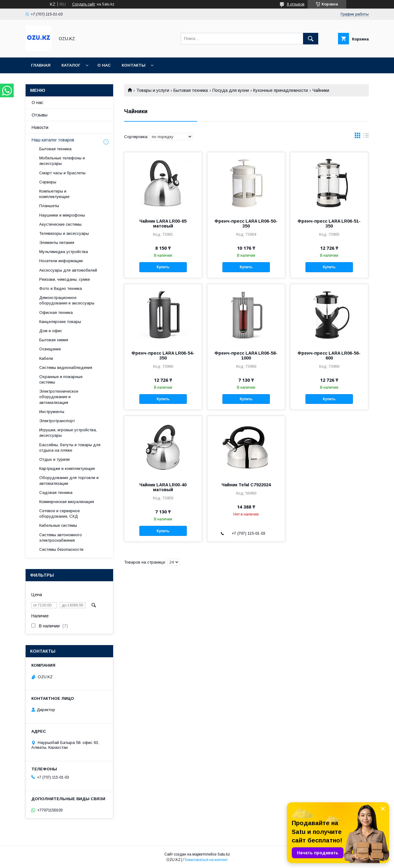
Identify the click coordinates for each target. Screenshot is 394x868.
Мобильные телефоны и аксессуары (62, 161)
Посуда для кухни (231, 90)
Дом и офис (51, 331)
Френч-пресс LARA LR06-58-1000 (246, 356)
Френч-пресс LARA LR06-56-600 (329, 356)
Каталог (71, 65)
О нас (104, 65)
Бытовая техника (191, 90)
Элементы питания (57, 243)
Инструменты (52, 412)
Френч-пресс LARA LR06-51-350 (329, 224)
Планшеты (49, 206)
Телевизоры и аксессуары (64, 233)
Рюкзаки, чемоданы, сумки (65, 279)
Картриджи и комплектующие (67, 469)
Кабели (46, 358)
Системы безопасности (61, 549)
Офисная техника (56, 312)
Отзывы (40, 115)
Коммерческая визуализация (67, 502)
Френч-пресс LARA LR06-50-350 (246, 224)
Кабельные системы (58, 525)
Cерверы (48, 182)
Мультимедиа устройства (64, 252)
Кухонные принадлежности (281, 90)
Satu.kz (224, 854)
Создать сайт (84, 4)
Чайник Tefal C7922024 (246, 485)
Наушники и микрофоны (62, 215)
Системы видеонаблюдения (66, 368)
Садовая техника (56, 493)
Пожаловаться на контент (205, 860)
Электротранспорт (57, 421)
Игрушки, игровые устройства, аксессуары (68, 433)
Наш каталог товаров (53, 140)
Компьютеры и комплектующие (54, 194)
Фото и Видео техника (61, 288)
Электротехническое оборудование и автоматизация (59, 397)
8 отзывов (296, 4)
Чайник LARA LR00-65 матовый (163, 224)
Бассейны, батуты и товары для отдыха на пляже (70, 448)
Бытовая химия (54, 340)
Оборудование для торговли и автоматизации (69, 480)
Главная (41, 65)
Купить (163, 267)
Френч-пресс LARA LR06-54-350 (163, 356)
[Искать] (311, 39)
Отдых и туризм (54, 459)
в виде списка (366, 137)
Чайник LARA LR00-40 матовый (163, 487)
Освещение (50, 349)
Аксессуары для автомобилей (68, 270)
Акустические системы (60, 224)
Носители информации (61, 261)
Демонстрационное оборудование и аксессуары (67, 300)
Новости (40, 127)
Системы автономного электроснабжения (61, 538)
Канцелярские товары (60, 322)
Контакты (134, 65)
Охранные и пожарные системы (61, 379)
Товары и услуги (153, 90)
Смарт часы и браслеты (62, 173)
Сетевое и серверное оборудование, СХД (59, 514)
